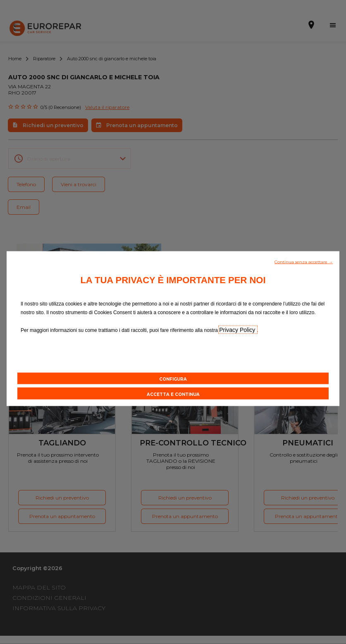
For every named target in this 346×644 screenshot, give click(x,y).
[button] (304, 261)
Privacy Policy (238, 330)
